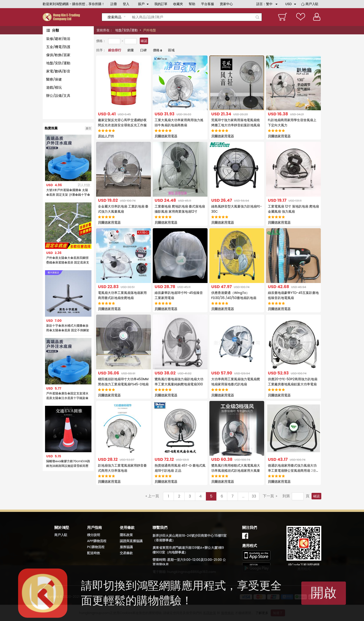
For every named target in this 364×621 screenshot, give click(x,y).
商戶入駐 (312, 4)
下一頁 (268, 496)
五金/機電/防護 (58, 47)
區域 (171, 50)
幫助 (192, 4)
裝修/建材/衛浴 (58, 39)
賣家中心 (226, 4)
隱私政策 (126, 535)
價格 (156, 50)
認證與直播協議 (131, 541)
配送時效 (94, 553)
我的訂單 (161, 4)
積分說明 (94, 535)
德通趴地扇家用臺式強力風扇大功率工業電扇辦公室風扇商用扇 (293, 471)
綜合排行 (115, 50)
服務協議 (126, 547)
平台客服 (208, 4)
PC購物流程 (96, 547)
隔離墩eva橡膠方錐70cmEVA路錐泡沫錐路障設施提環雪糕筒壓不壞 (68, 464)
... (243, 496)
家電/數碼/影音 (58, 71)
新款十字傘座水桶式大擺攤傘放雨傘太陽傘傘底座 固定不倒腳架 (68, 328)
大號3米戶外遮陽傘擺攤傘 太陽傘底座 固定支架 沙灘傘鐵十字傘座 (68, 192)
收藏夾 (178, 4)
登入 (126, 4)
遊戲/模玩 (54, 87)
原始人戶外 (106, 136)
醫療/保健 (54, 79)
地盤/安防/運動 (126, 30)
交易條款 (126, 553)
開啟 (324, 593)
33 (254, 496)
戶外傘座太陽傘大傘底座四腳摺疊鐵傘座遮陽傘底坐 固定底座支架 (68, 260)
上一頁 (153, 496)
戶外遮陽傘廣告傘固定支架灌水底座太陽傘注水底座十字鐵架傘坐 (67, 396)
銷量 (131, 50)
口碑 (143, 50)
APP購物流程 (97, 541)
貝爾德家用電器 (166, 136)
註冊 (114, 4)
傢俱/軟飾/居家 (58, 55)
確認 (144, 41)
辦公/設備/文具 (58, 96)
